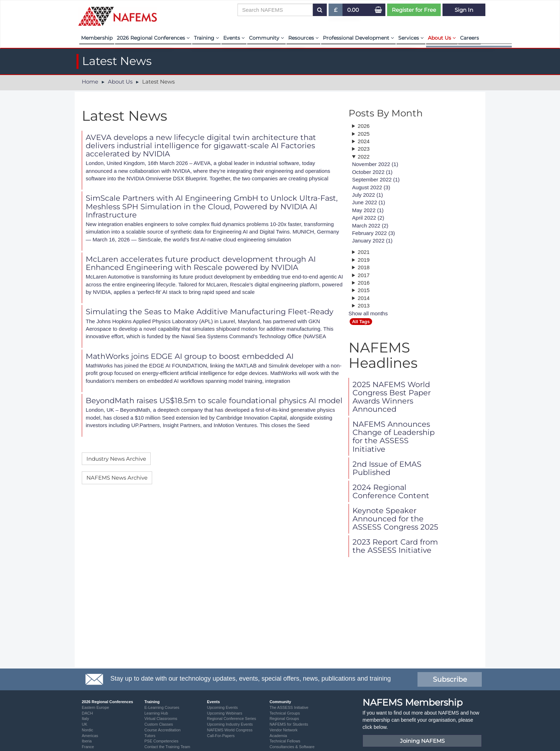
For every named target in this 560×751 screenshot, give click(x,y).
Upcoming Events (222, 707)
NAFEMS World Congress (230, 730)
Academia (278, 736)
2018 (364, 267)
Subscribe (450, 679)
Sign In (464, 10)
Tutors (150, 736)
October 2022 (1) (372, 172)
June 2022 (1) (369, 202)
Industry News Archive (116, 459)
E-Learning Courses (162, 707)
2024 (364, 141)
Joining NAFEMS (422, 741)
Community (266, 38)
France (88, 747)
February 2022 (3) (374, 233)
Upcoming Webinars (224, 713)
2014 (364, 298)
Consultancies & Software (292, 747)
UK (84, 724)
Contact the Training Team (167, 747)
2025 (364, 134)
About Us (442, 38)
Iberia (87, 741)
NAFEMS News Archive (117, 478)
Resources (303, 38)
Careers (469, 38)
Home (90, 82)
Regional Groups (284, 719)
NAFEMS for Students (289, 724)
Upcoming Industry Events (230, 724)
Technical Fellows (285, 741)
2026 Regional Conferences (153, 38)
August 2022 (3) (371, 187)
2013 (364, 306)
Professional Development (358, 38)
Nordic (87, 730)
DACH (87, 713)
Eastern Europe (95, 707)
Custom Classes (159, 724)
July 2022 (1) (368, 195)
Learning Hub (156, 713)
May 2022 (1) (368, 210)
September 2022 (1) (376, 179)
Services (411, 38)
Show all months (368, 313)
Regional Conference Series (231, 719)
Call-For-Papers (221, 736)
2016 (364, 283)
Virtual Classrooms (161, 719)
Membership (97, 38)
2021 (364, 252)
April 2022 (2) (368, 218)
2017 (364, 275)
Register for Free (414, 10)
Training (206, 38)
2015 (364, 290)
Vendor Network (284, 730)
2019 (364, 260)
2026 (364, 126)
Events (234, 38)
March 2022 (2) (370, 226)
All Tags (361, 322)
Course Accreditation (162, 730)
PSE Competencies (161, 741)
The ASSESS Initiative (289, 707)
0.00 (353, 10)
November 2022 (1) (375, 164)
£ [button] (336, 11)
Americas (90, 736)
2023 (364, 149)
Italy (85, 719)
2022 (364, 157)
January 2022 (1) (372, 241)
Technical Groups (285, 713)
